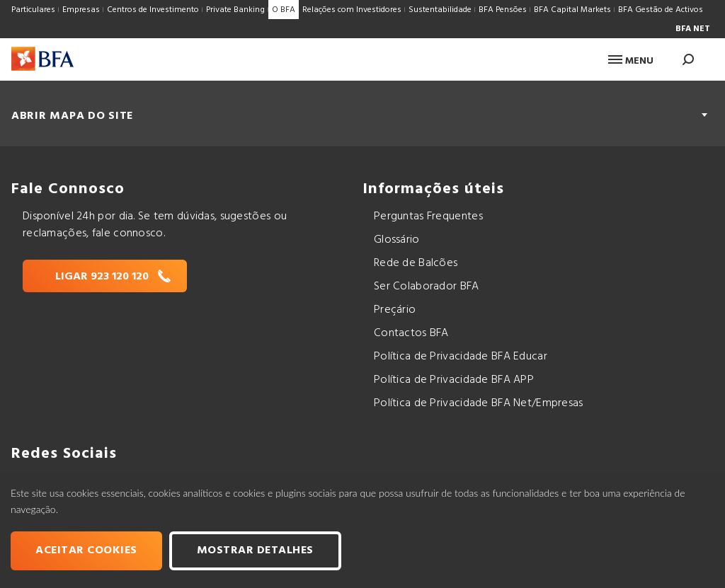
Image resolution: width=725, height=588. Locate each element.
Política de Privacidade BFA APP (454, 380)
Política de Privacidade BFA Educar (461, 357)
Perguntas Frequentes (428, 217)
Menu (631, 61)
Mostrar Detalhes (255, 550)
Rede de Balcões (416, 263)
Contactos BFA (411, 333)
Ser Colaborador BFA (427, 287)
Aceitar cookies (86, 550)
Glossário (397, 240)
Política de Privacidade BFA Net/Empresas (479, 403)
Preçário (395, 310)
